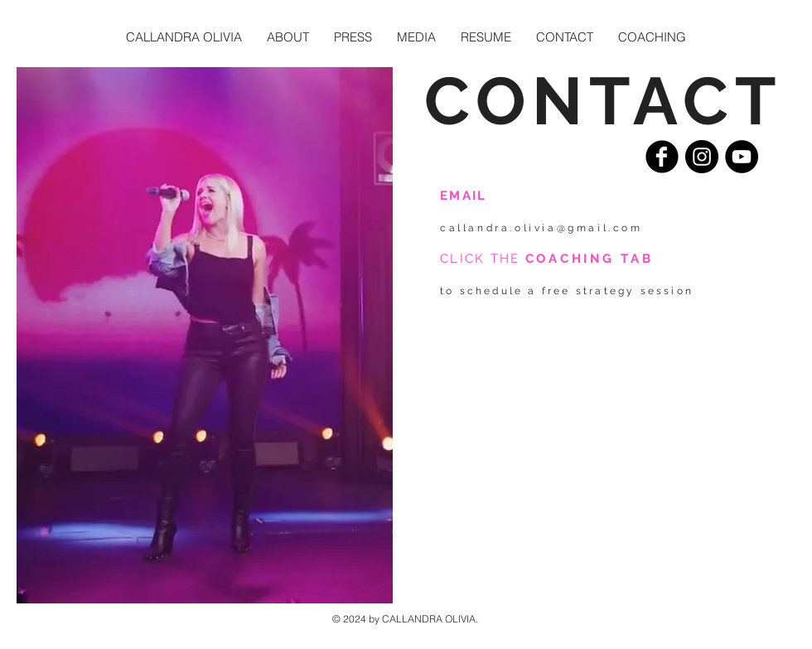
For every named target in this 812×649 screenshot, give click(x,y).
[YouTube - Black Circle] (742, 157)
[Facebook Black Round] (662, 157)
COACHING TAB (590, 259)
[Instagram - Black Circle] (702, 157)
